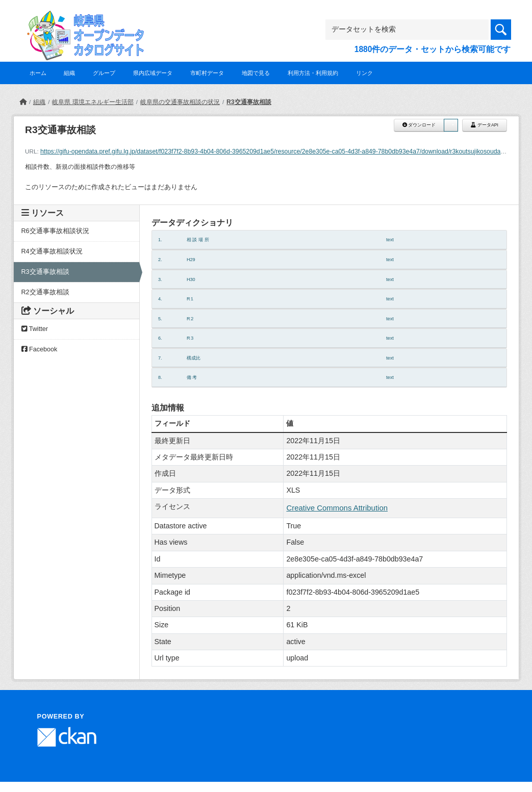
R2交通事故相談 (45, 292)
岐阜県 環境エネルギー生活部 (93, 102)
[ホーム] (23, 102)
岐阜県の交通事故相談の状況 (180, 102)
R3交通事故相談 (249, 102)
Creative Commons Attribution (337, 508)
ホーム (38, 73)
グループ (104, 73)
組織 (69, 73)
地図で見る (256, 73)
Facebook (40, 349)
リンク (364, 73)
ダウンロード (419, 125)
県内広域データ (153, 73)
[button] (451, 125)
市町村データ (207, 73)
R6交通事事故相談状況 (55, 231)
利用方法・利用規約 (313, 73)
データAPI (485, 125)
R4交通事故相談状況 (52, 251)
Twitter (35, 329)
